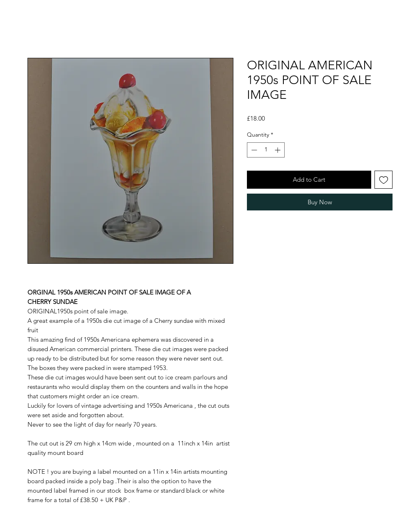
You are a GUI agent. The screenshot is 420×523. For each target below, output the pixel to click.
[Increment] (278, 150)
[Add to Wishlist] (384, 180)
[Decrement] (253, 150)
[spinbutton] (266, 150)
